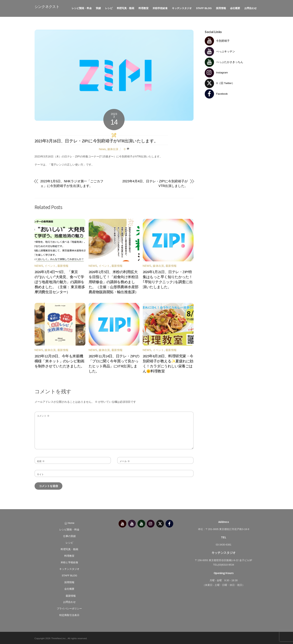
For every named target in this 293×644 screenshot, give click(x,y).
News (102, 148)
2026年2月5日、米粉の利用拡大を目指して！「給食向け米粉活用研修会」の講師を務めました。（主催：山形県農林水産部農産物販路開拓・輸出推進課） (114, 281)
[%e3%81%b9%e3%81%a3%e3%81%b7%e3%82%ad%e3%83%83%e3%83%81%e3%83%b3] (132, 522)
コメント (43, 415)
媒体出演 (113, 148)
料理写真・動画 (126, 8)
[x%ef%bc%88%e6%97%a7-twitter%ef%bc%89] (160, 522)
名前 (41, 460)
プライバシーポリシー (69, 608)
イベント (50, 265)
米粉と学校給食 (69, 562)
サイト (40, 473)
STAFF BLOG (204, 8)
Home (69, 522)
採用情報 (221, 8)
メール (125, 460)
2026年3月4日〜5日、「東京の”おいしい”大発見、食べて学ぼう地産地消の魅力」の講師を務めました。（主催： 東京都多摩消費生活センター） (60, 281)
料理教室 (144, 8)
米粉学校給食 (160, 8)
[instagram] (151, 522)
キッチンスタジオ (182, 8)
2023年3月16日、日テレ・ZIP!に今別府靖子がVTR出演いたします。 (96, 140)
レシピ (109, 8)
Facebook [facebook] (216, 93)
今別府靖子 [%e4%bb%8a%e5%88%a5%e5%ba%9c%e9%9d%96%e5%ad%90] (217, 40)
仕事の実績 (69, 535)
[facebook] (169, 522)
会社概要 (235, 8)
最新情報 (63, 265)
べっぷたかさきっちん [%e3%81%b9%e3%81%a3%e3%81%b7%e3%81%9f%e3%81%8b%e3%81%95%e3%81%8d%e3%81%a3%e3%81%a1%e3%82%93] (224, 61)
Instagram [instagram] (216, 72)
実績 (98, 8)
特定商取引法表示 (69, 614)
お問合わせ (251, 8)
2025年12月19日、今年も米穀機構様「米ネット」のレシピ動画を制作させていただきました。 (59, 360)
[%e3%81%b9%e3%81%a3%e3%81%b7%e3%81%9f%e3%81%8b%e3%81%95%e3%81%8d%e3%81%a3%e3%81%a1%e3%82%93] (141, 522)
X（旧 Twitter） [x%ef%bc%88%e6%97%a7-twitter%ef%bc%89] (220, 82)
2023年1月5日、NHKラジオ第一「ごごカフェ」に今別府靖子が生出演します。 (72, 183)
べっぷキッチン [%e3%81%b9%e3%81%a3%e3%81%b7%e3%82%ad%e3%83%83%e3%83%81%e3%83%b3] (220, 51)
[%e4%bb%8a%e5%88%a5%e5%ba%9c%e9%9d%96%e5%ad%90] (122, 522)
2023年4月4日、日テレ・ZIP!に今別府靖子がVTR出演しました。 (155, 183)
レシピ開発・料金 (82, 8)
